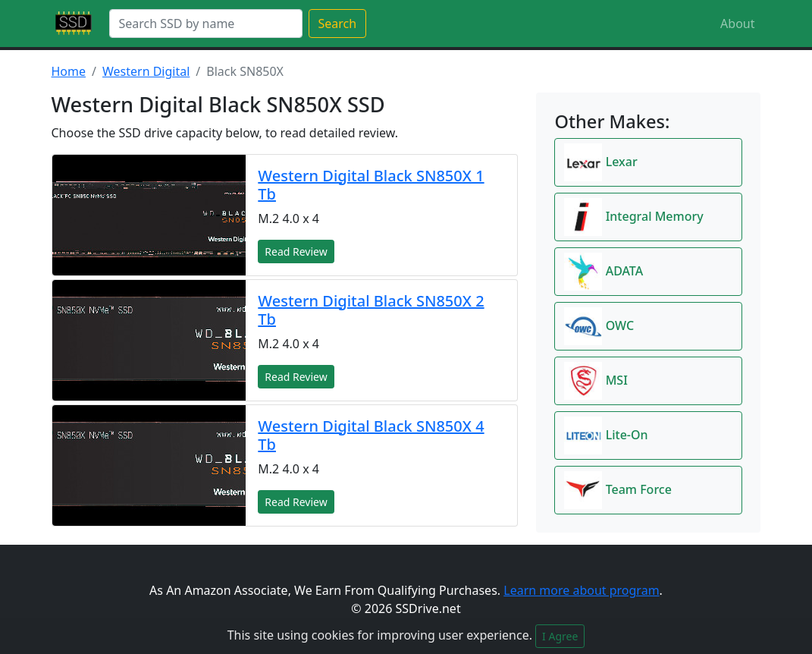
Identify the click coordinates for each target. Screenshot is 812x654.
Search (338, 24)
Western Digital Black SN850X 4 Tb (371, 435)
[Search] (206, 24)
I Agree (560, 636)
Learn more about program (581, 590)
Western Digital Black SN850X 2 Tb (371, 310)
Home (69, 71)
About (737, 24)
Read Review (296, 252)
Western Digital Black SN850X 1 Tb (371, 185)
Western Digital (146, 71)
